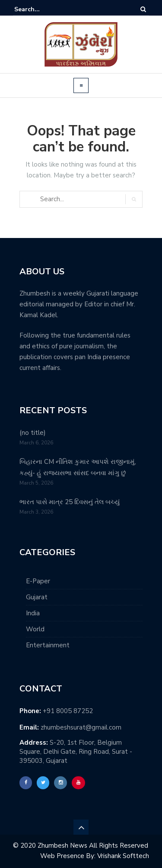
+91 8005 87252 (68, 711)
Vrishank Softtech (123, 856)
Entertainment (48, 645)
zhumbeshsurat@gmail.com (81, 727)
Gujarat (37, 597)
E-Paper (38, 581)
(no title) (33, 433)
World (35, 629)
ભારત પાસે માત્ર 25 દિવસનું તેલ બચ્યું (70, 502)
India (33, 613)
